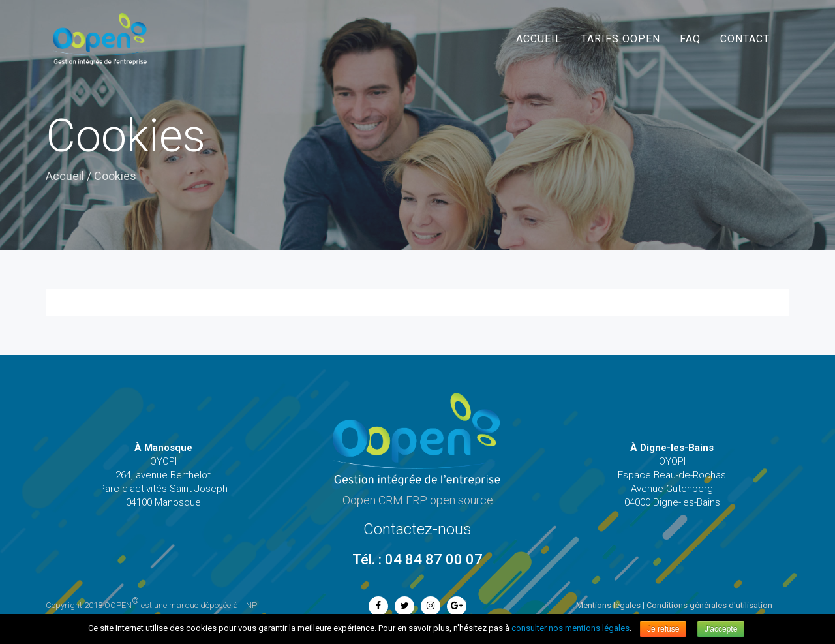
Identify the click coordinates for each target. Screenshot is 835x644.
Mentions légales (608, 605)
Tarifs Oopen (621, 39)
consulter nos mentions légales (570, 628)
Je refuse (663, 629)
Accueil (539, 39)
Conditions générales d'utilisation (709, 605)
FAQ (690, 39)
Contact (745, 39)
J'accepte (721, 629)
